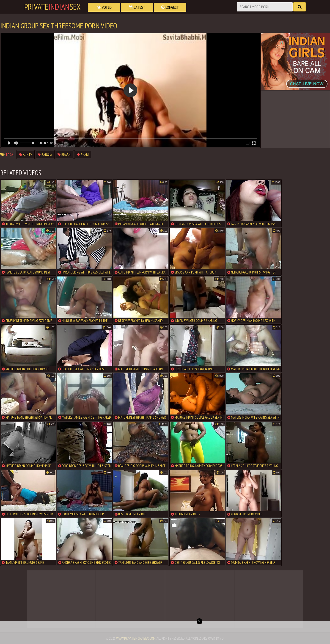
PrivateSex (52, 7)
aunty (26, 155)
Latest (137, 7)
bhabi (83, 155)
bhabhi (64, 155)
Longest (170, 7)
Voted (104, 7)
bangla (45, 155)
